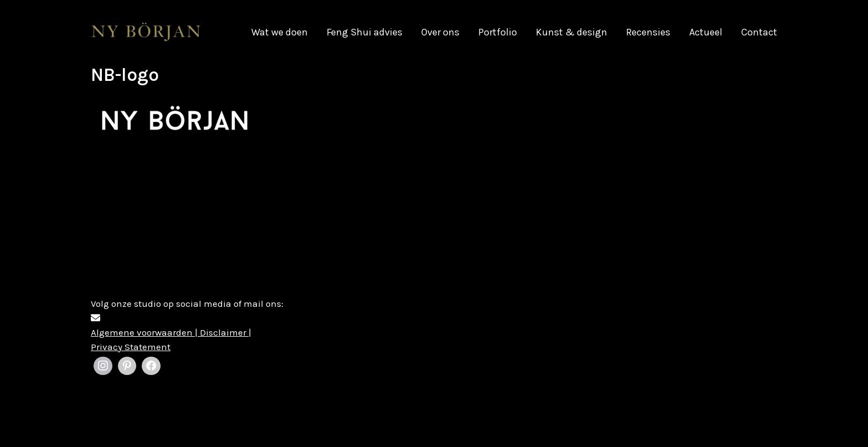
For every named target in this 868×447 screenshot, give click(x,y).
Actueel (706, 32)
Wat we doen (280, 32)
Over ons (440, 32)
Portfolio (498, 32)
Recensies (648, 32)
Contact (759, 32)
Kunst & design (572, 32)
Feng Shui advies (365, 32)
